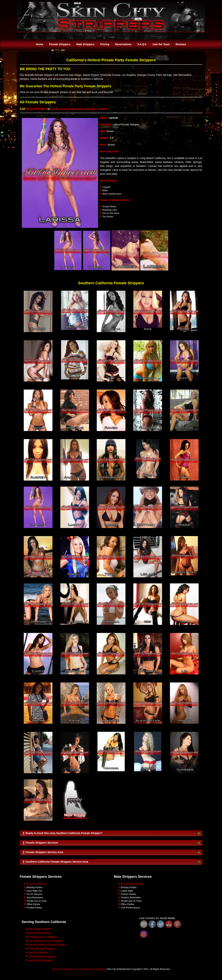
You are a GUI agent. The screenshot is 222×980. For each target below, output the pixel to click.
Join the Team (161, 44)
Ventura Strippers (39, 953)
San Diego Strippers (40, 929)
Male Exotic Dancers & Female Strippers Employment (79, 969)
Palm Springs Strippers (42, 949)
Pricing (105, 44)
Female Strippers (60, 44)
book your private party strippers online (79, 109)
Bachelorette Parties (133, 884)
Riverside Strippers (40, 933)
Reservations (123, 44)
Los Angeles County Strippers (46, 941)
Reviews (181, 44)
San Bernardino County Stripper (47, 945)
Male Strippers (85, 44)
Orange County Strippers (43, 937)
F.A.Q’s (142, 44)
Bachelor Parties (36, 884)
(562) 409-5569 (36, 109)
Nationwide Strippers (41, 960)
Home (39, 44)
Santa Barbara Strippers (43, 956)
